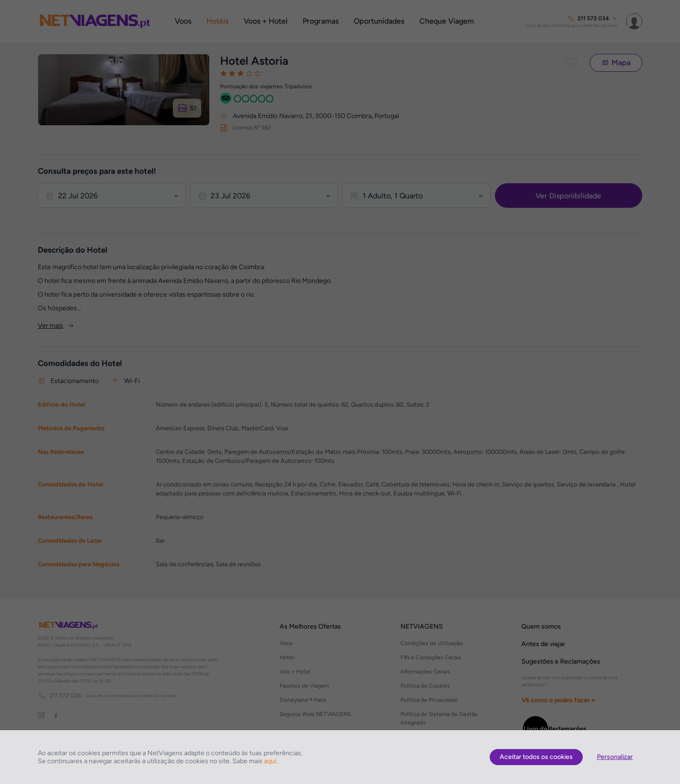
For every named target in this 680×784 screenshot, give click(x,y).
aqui (270, 761)
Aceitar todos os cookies (536, 757)
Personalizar (615, 757)
